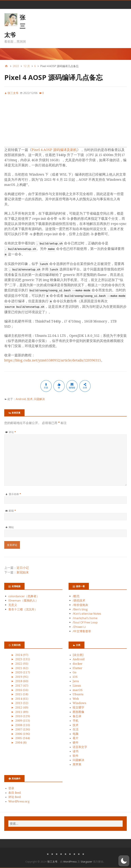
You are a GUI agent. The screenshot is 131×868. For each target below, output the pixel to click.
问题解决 (39, 399)
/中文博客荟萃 (82, 631)
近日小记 (23, 568)
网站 (11, 527)
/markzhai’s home (85, 618)
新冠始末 (23, 572)
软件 (76, 756)
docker (78, 664)
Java (76, 681)
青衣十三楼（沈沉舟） (23, 609)
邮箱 (12, 511)
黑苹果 (77, 764)
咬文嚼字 (78, 707)
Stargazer (86, 861)
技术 (30, 399)
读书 (76, 751)
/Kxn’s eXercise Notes (87, 614)
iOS (75, 677)
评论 (12, 432)
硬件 (76, 743)
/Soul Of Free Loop (85, 622)
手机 (76, 721)
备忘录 (77, 716)
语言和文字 (80, 747)
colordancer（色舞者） (24, 596)
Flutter (78, 668)
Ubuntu (78, 694)
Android (21, 399)
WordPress (70, 861)
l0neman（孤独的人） (23, 600)
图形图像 (78, 712)
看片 (76, 738)
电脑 (76, 734)
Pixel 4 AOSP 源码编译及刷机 (54, 150)
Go (75, 672)
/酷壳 (76, 596)
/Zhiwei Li (79, 627)
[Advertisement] (65, 123)
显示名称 (15, 494)
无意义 (13, 605)
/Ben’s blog (80, 609)
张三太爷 (52, 861)
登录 (11, 788)
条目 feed (15, 793)
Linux (77, 686)
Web (76, 699)
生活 (76, 729)
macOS (78, 690)
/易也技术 (79, 600)
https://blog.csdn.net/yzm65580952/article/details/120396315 (53, 360)
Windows (79, 703)
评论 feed (15, 797)
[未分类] (78, 655)
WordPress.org (19, 801)
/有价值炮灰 (80, 605)
